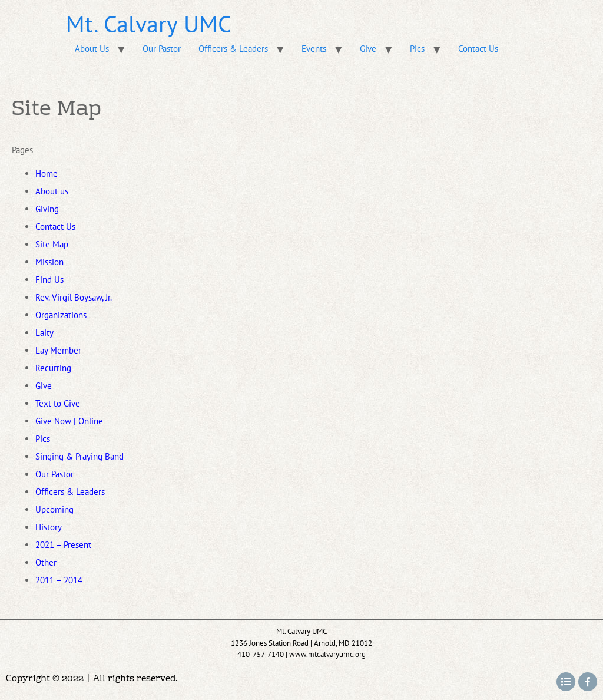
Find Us (49, 280)
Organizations (61, 315)
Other (46, 562)
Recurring (53, 368)
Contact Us (478, 49)
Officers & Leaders (233, 49)
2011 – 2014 (59, 580)
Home (47, 174)
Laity (44, 333)
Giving (47, 209)
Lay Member (58, 350)
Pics (417, 49)
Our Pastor (162, 49)
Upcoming (54, 509)
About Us (92, 49)
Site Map (52, 244)
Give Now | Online (69, 421)
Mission (49, 262)
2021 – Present (63, 545)
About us (52, 191)
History (49, 527)
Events (314, 49)
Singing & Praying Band (79, 456)
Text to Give (58, 403)
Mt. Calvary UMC (149, 24)
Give (368, 49)
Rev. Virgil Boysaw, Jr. (74, 297)
